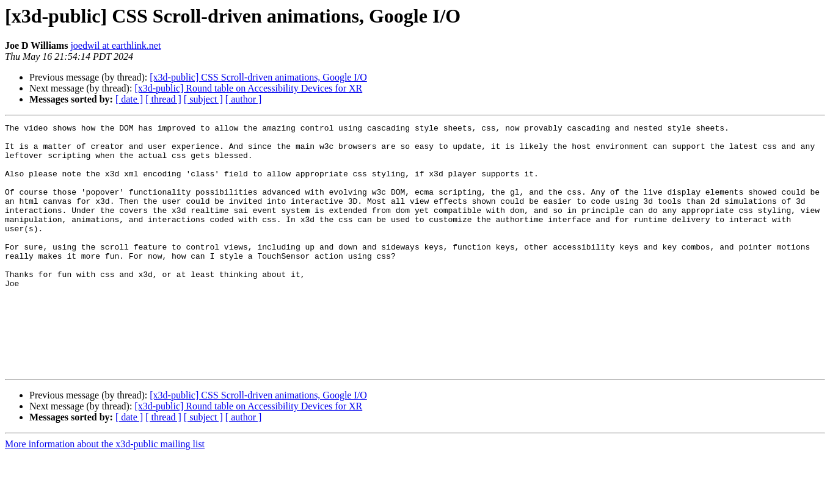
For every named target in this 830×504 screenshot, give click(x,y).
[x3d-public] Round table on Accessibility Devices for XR (248, 88)
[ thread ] (163, 99)
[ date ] (129, 99)
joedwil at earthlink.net (115, 45)
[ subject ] (203, 99)
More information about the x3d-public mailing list (105, 493)
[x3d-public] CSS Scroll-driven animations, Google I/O (258, 77)
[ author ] (244, 99)
